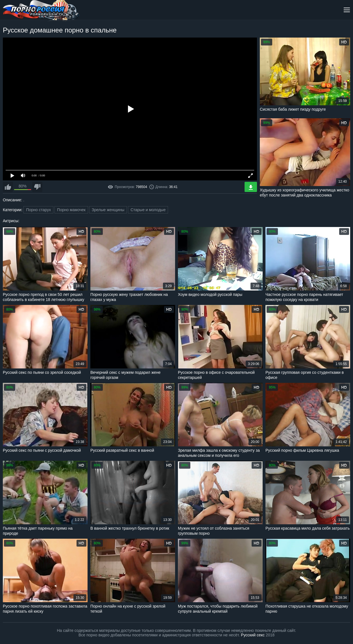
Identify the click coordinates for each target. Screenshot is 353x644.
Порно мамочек (71, 210)
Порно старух (38, 210)
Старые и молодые (148, 210)
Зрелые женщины (108, 210)
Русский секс (253, 635)
